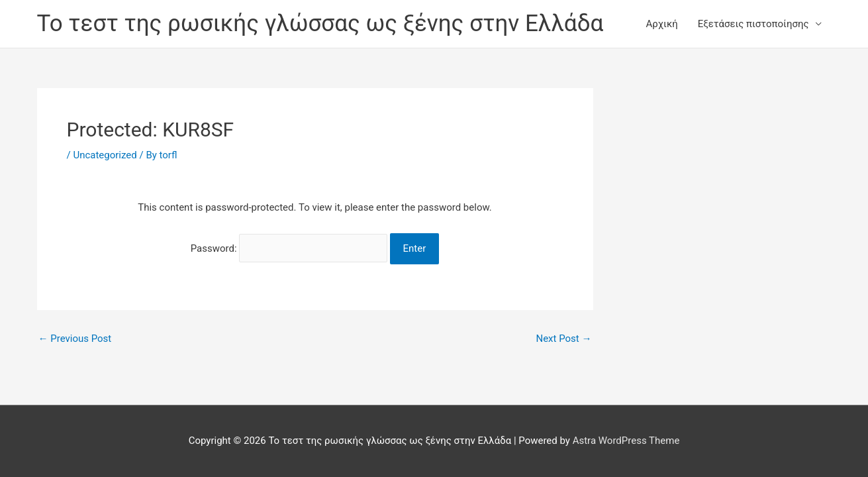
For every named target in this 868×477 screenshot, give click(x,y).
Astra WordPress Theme (626, 441)
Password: (289, 248)
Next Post (563, 339)
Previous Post (75, 339)
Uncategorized (105, 155)
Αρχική (662, 24)
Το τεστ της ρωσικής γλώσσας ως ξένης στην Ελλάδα (320, 24)
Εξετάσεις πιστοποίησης (753, 24)
